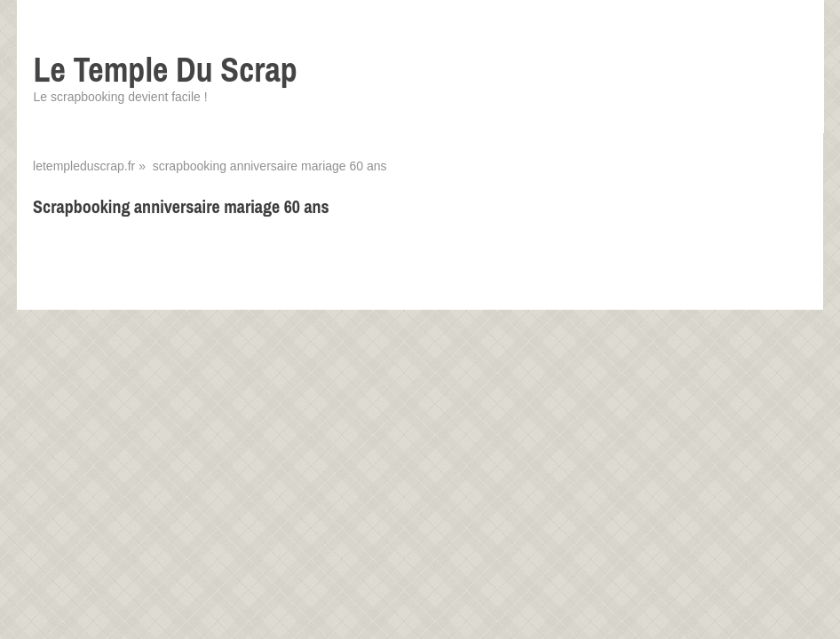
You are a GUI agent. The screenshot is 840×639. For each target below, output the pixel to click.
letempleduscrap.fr (84, 166)
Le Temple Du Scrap (166, 70)
